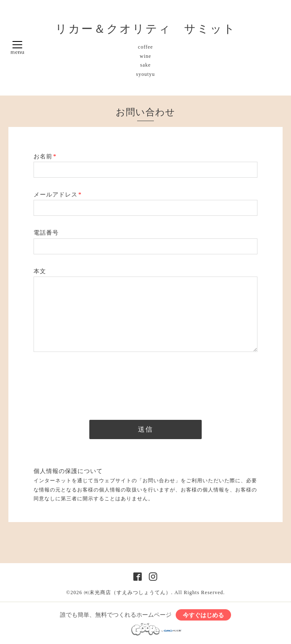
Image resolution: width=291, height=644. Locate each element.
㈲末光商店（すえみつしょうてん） (127, 592)
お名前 (45, 156)
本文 (40, 271)
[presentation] (97, 383)
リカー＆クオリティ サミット (146, 29)
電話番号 (46, 233)
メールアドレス (58, 195)
